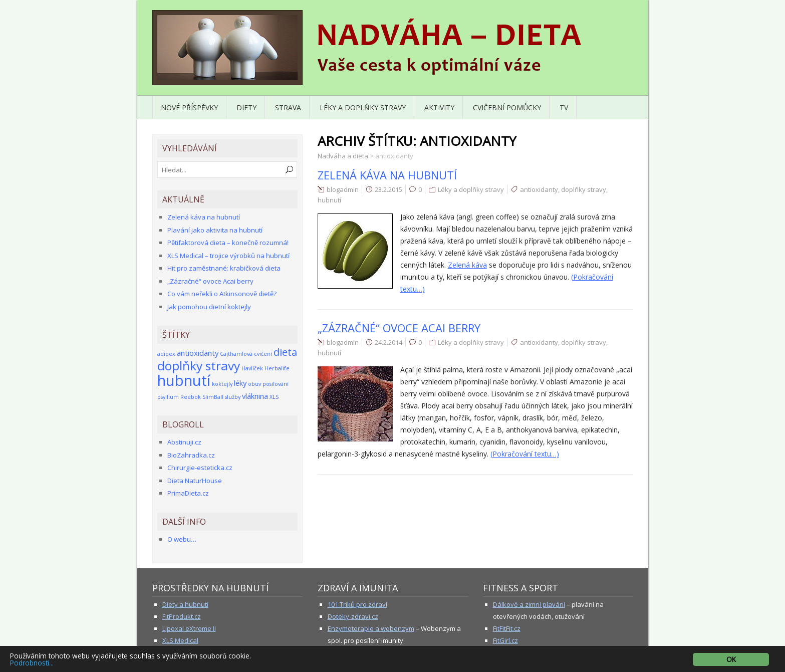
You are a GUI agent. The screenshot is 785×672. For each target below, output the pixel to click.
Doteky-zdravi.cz (353, 616)
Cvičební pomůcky (507, 107)
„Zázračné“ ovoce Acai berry (399, 328)
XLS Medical (180, 640)
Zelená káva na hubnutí (387, 175)
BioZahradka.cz (191, 455)
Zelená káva (467, 265)
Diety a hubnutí (185, 604)
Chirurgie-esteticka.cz (200, 468)
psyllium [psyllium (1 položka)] (168, 397)
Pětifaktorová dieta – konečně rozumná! (228, 243)
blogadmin (343, 189)
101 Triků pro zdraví (357, 604)
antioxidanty (539, 189)
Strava (288, 107)
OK (731, 659)
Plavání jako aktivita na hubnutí (215, 230)
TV (564, 107)
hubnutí (329, 200)
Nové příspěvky (189, 107)
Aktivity (439, 107)
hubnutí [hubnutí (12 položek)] (184, 380)
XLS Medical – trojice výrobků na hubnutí (228, 256)
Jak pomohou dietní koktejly (209, 307)
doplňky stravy (584, 189)
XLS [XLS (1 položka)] (274, 397)
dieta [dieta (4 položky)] (285, 352)
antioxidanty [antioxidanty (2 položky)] (198, 353)
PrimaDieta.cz (188, 493)
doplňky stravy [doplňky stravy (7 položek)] (199, 366)
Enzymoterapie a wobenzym (371, 628)
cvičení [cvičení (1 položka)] (263, 354)
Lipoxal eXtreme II (189, 628)
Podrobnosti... (32, 663)
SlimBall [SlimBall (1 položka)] (213, 397)
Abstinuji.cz (184, 442)
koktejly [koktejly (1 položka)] (222, 384)
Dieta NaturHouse (195, 481)
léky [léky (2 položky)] (240, 383)
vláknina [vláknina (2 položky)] (255, 396)
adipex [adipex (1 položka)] (166, 354)
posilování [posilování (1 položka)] (276, 384)
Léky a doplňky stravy (363, 107)
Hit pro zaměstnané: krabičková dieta (224, 268)
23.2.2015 (388, 189)
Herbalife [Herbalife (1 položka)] (277, 368)
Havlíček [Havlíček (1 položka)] (252, 368)
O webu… (182, 539)
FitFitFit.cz (507, 628)
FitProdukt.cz (182, 616)
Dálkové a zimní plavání (529, 604)
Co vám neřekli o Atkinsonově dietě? (222, 294)
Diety (246, 107)
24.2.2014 (388, 342)
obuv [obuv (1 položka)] (254, 384)
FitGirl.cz (505, 640)
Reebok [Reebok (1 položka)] (191, 397)
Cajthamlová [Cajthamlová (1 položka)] (236, 354)
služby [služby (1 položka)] (233, 397)
